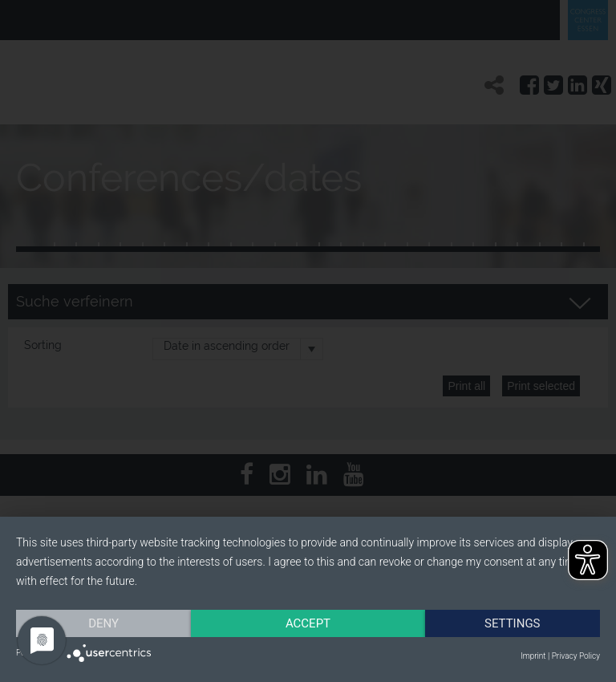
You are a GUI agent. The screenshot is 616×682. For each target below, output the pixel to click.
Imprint (533, 656)
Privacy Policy (576, 656)
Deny (103, 623)
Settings (513, 623)
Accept (308, 623)
